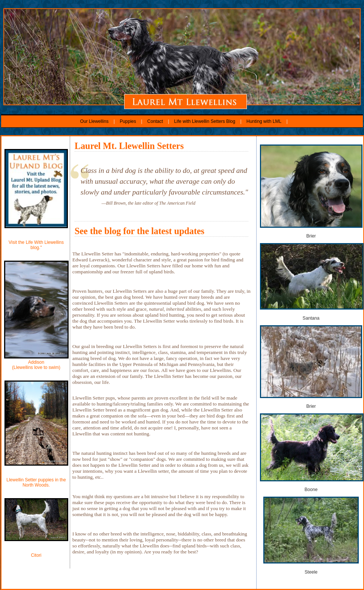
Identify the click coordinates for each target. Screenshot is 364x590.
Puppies (128, 121)
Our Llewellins (95, 121)
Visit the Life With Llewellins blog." (36, 245)
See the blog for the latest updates (139, 231)
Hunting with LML (264, 121)
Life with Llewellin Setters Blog (205, 121)
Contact (155, 121)
